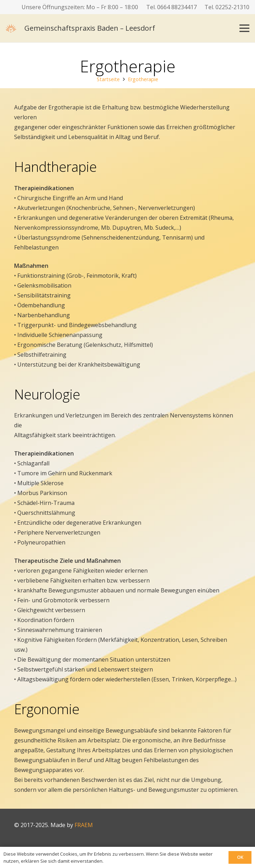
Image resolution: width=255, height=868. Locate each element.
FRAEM (84, 825)
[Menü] (244, 28)
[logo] (11, 28)
